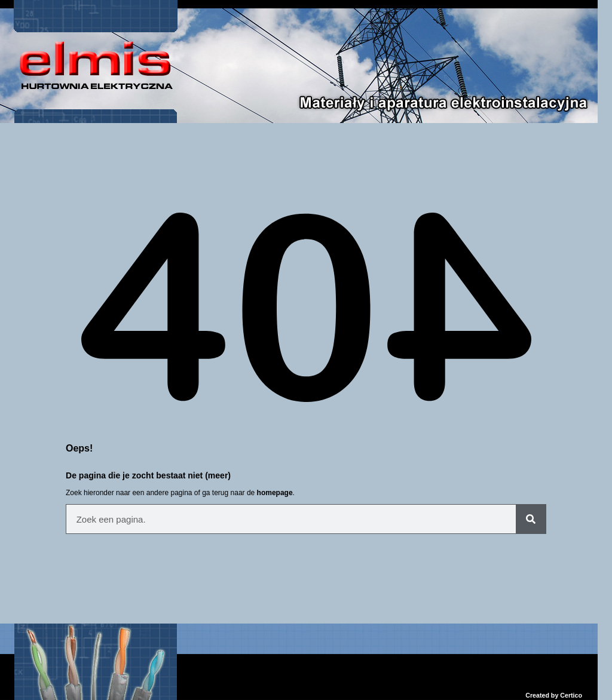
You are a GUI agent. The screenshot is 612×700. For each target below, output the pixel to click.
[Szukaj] (531, 519)
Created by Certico (554, 695)
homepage (275, 493)
